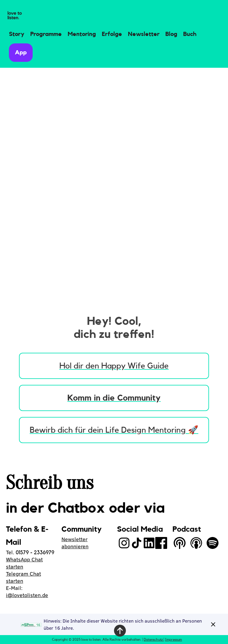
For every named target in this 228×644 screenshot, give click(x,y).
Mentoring (82, 34)
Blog (171, 34)
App (21, 53)
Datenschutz (154, 640)
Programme (46, 34)
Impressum (174, 640)
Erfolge (112, 34)
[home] (15, 15)
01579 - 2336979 (35, 552)
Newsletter (144, 34)
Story (17, 34)
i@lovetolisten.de (27, 595)
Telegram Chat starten (23, 577)
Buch (190, 34)
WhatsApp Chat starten (24, 563)
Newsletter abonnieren (75, 543)
